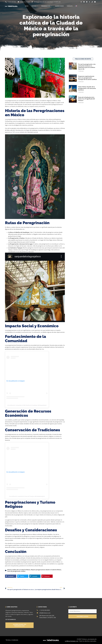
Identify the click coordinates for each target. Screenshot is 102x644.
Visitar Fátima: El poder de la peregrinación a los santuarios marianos (87, 88)
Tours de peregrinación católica (16, 571)
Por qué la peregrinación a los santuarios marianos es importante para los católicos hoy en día (87, 67)
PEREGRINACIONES (47, 6)
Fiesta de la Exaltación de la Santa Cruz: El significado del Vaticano (86, 99)
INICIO (27, 6)
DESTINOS (35, 6)
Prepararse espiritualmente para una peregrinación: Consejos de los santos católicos (87, 78)
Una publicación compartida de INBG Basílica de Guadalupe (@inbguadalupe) (27, 405)
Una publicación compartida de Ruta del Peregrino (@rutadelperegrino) (27, 496)
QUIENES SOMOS (59, 6)
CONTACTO (70, 6)
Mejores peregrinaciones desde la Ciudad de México (46, 570)
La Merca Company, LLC (72, 641)
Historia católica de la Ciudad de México (19, 570)
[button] (11, 576)
